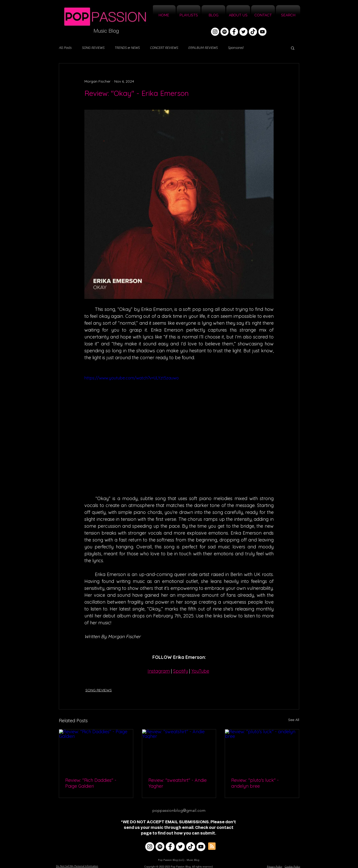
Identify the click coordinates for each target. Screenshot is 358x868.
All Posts (65, 48)
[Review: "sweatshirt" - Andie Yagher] (179, 750)
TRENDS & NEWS (127, 48)
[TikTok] (253, 32)
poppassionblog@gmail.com (179, 810)
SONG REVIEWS (93, 48)
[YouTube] (262, 32)
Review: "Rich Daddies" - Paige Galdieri (91, 783)
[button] (293, 48)
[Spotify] (225, 32)
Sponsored (236, 48)
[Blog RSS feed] (212, 846)
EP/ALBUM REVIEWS (203, 48)
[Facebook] (234, 32)
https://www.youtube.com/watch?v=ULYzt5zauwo (132, 378)
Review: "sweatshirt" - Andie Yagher (177, 783)
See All (294, 720)
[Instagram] (215, 32)
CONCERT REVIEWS (164, 48)
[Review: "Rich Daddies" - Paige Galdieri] (96, 750)
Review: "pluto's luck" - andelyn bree (255, 783)
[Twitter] (243, 32)
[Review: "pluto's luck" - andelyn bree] (262, 750)
